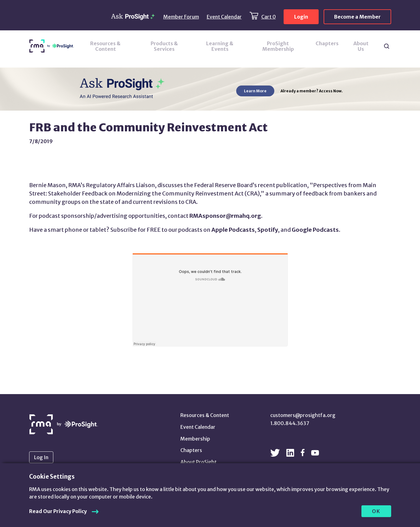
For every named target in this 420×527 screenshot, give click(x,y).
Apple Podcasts (233, 230)
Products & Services (164, 46)
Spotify (268, 230)
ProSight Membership (278, 46)
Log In (41, 457)
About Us (361, 46)
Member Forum (181, 17)
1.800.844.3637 (290, 423)
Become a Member (357, 17)
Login (301, 17)
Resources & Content (105, 46)
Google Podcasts (315, 230)
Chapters (327, 43)
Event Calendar (224, 17)
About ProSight (199, 462)
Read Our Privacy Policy (58, 511)
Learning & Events (220, 46)
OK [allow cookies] (376, 511)
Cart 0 (269, 17)
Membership (195, 439)
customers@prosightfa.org (303, 415)
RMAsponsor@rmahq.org (225, 216)
